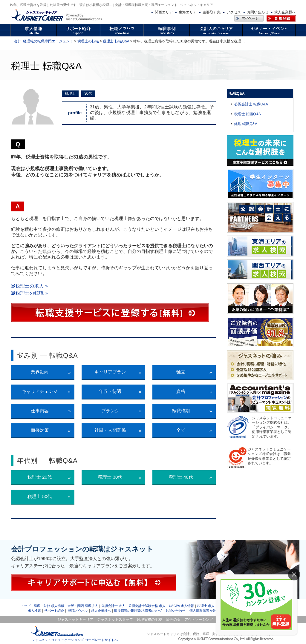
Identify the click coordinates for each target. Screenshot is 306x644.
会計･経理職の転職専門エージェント (44, 41)
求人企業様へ (285, 12)
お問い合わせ (258, 12)
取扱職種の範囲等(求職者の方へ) (138, 611)
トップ (26, 606)
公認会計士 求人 (113, 606)
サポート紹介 (54, 611)
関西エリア (164, 12)
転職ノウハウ (78, 611)
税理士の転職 (88, 41)
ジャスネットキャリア (75, 620)
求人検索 (34, 611)
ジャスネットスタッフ (115, 620)
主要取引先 (212, 12)
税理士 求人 (206, 606)
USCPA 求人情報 (181, 606)
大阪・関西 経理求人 (83, 606)
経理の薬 (173, 620)
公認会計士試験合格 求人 (147, 606)
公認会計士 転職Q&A (251, 104)
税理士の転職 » (29, 293)
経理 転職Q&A (246, 124)
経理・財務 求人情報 (49, 606)
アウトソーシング (199, 620)
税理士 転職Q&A (116, 41)
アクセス (234, 12)
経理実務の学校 (149, 620)
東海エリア (188, 12)
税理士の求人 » (29, 286)
